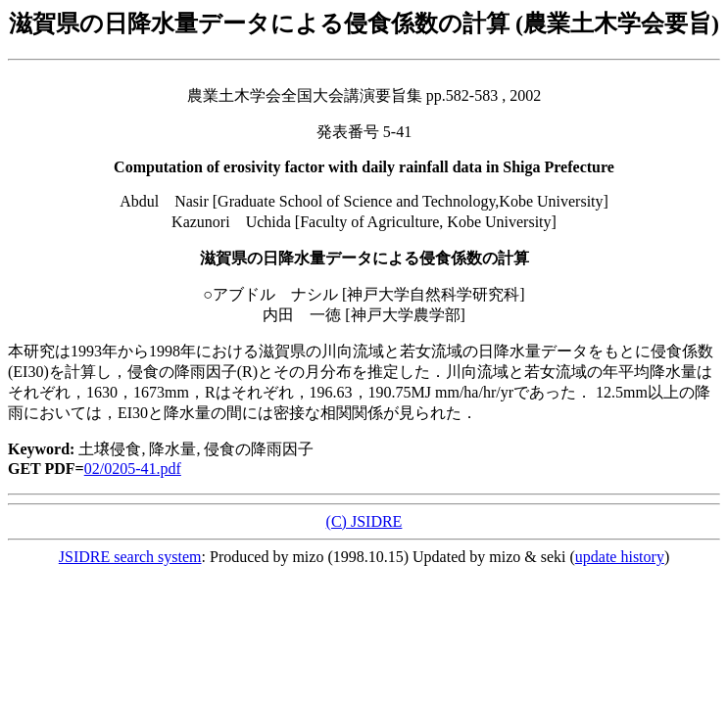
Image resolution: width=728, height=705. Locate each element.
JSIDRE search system (130, 557)
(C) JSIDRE (364, 521)
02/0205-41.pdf (133, 469)
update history (620, 557)
